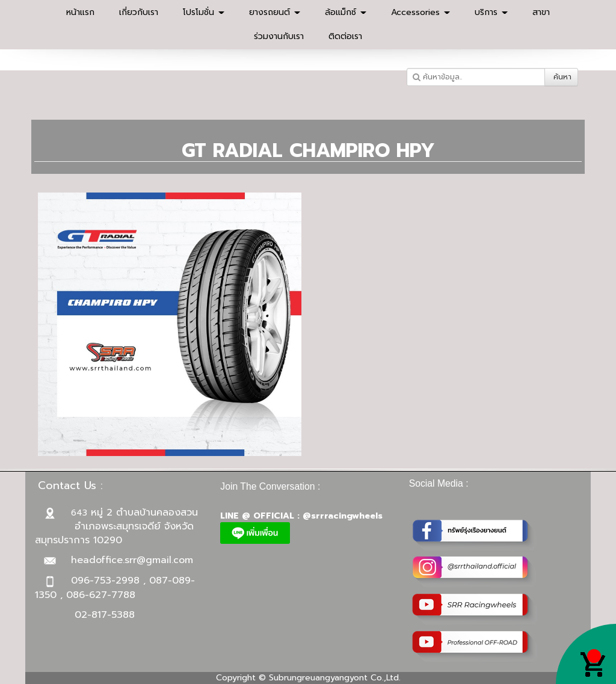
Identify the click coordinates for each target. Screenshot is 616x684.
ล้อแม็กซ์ (346, 12)
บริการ (491, 12)
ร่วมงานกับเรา (279, 36)
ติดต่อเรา (345, 36)
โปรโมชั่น (204, 12)
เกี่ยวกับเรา (139, 12)
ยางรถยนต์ (275, 12)
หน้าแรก (80, 12)
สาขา (541, 12)
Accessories (420, 12)
